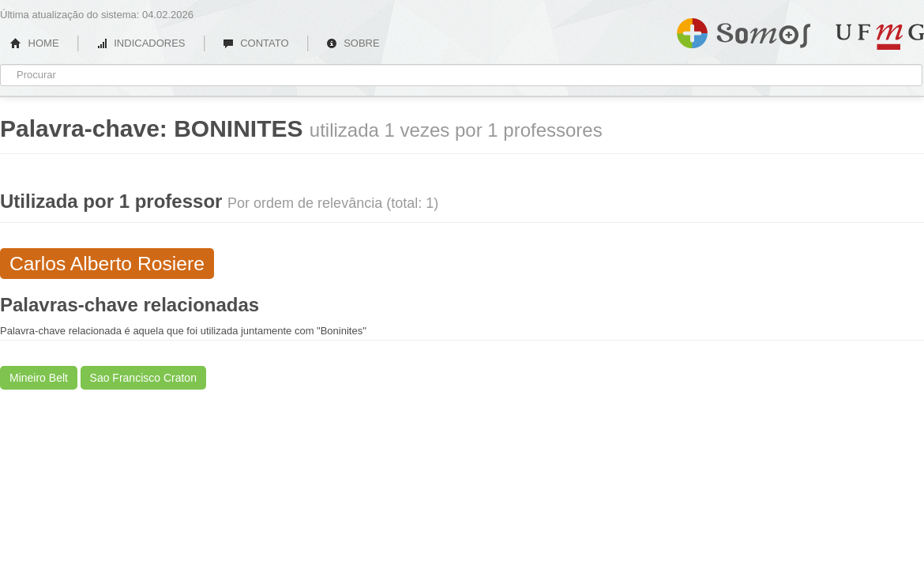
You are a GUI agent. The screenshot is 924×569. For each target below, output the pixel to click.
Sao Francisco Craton (143, 378)
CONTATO (256, 43)
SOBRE (353, 43)
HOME (35, 43)
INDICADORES (141, 43)
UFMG (880, 37)
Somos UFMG (744, 30)
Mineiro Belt (39, 378)
